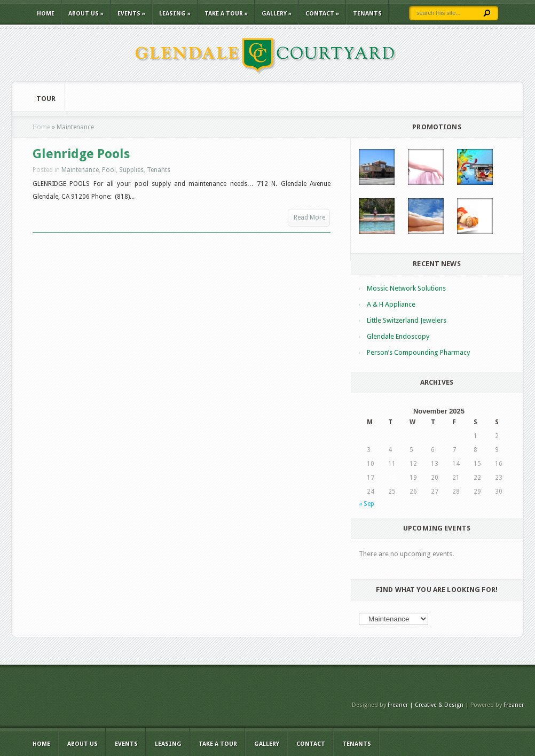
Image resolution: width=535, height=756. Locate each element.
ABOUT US (86, 14)
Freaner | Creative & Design (426, 705)
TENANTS (367, 14)
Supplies (131, 170)
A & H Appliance (391, 304)
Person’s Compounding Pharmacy (418, 352)
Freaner (514, 705)
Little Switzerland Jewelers (407, 320)
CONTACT (322, 14)
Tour (46, 99)
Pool (109, 170)
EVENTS (131, 14)
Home (46, 14)
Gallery (277, 14)
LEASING (175, 14)
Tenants (159, 170)
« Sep (367, 504)
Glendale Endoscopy (398, 336)
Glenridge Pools (81, 154)
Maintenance (80, 170)
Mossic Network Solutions (406, 288)
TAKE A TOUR (226, 14)
